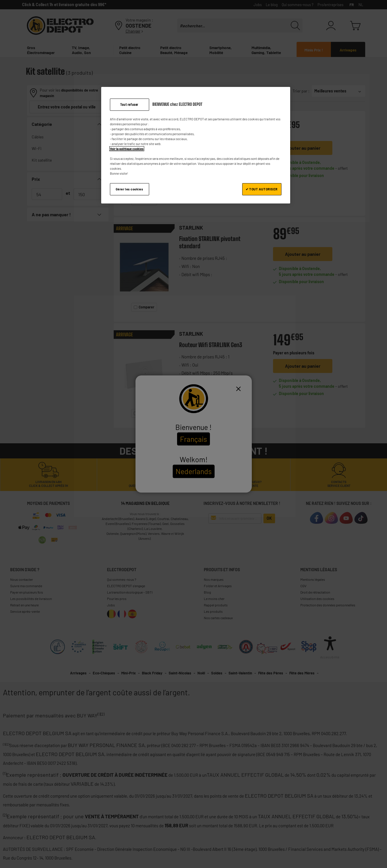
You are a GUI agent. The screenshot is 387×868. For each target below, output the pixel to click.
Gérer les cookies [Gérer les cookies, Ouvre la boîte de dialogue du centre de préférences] (130, 189)
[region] (196, 145)
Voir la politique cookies (127, 149)
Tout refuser (129, 105)
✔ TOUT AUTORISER (262, 189)
